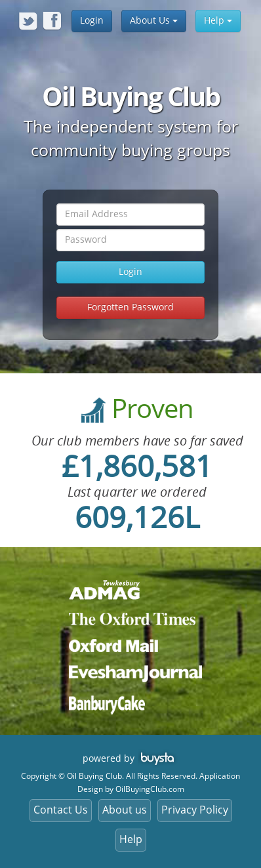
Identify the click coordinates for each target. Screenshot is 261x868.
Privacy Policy (195, 810)
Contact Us (61, 810)
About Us (154, 21)
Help (218, 21)
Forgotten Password (130, 307)
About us (125, 810)
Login (92, 21)
